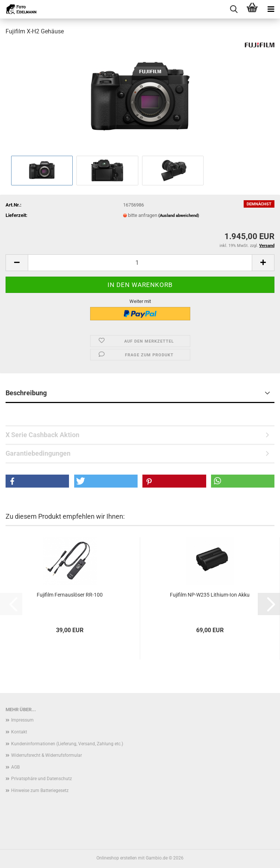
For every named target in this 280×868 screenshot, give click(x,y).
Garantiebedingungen (38, 453)
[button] (17, 263)
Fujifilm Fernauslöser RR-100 (70, 595)
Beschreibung (26, 393)
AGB (15, 767)
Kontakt (19, 732)
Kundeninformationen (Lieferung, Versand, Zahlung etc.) (67, 744)
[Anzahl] (140, 263)
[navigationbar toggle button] (271, 9)
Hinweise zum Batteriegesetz (40, 791)
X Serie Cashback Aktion (42, 435)
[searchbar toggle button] (234, 9)
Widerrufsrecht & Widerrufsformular (47, 755)
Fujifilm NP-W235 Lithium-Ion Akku (210, 595)
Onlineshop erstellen (117, 858)
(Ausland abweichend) (179, 216)
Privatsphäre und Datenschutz (42, 779)
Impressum (22, 720)
